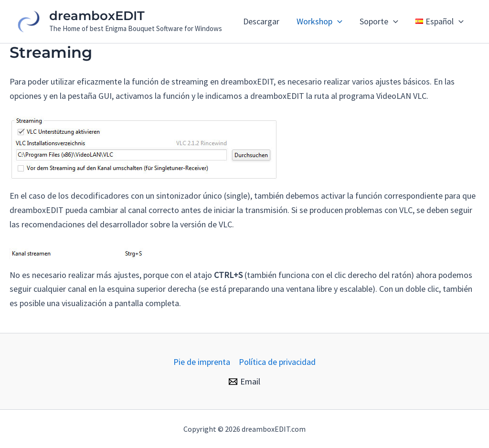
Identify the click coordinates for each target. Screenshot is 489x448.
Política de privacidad (277, 362)
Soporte (379, 21)
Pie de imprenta (202, 362)
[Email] (244, 382)
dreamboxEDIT (97, 16)
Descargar (261, 21)
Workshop (319, 21)
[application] (337, 21)
